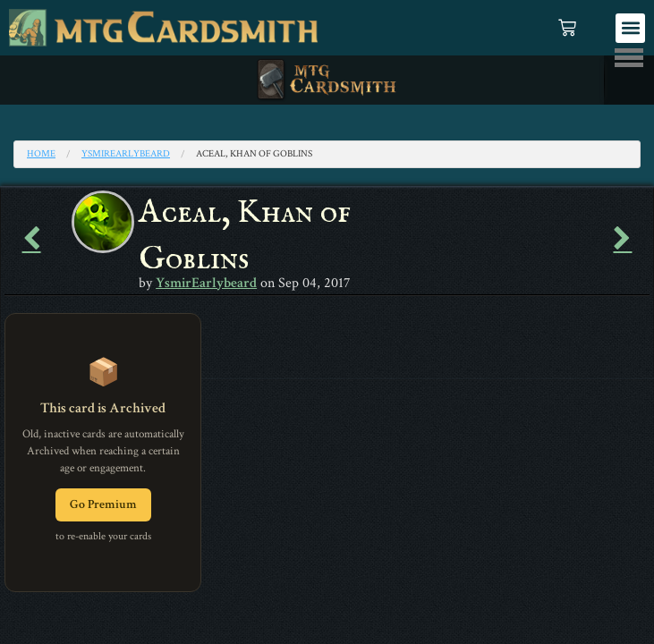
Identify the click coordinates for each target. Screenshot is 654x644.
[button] (630, 28)
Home (41, 154)
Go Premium (103, 504)
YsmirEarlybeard (126, 154)
